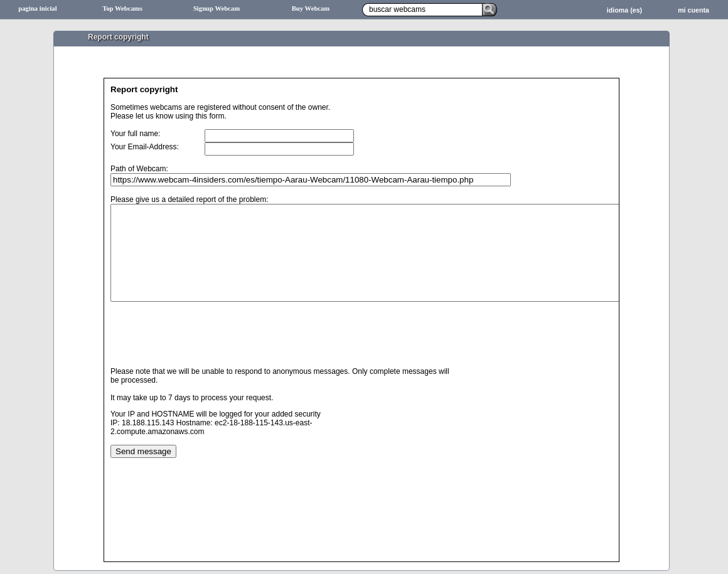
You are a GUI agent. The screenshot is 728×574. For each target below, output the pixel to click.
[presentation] (206, 354)
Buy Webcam (311, 8)
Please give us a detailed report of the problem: (189, 199)
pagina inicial (37, 8)
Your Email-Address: (145, 147)
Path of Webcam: (139, 169)
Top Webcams (122, 8)
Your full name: (136, 134)
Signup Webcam (217, 8)
